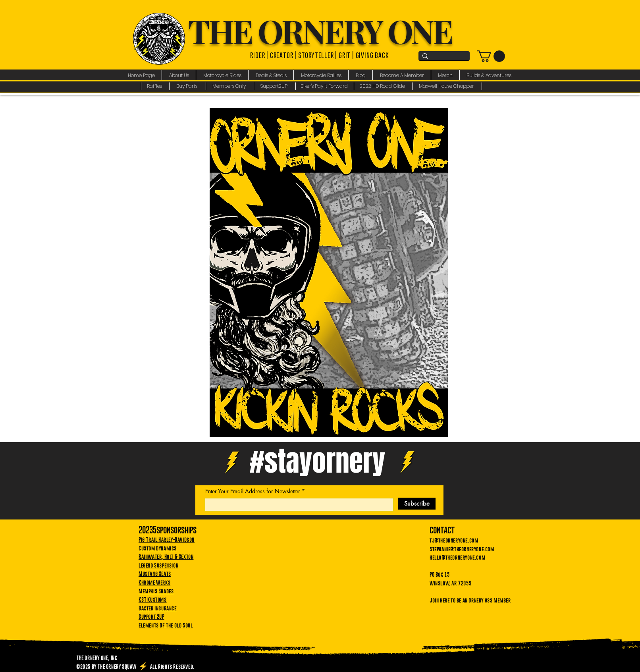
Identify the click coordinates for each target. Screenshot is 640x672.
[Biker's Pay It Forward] (325, 86)
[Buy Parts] (188, 86)
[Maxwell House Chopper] (447, 86)
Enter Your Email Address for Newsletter (253, 491)
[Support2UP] (275, 86)
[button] (179, 75)
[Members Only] (230, 86)
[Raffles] (155, 86)
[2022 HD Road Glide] (383, 86)
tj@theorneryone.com (454, 540)
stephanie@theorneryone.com (462, 549)
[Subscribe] (417, 504)
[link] (491, 56)
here (445, 600)
